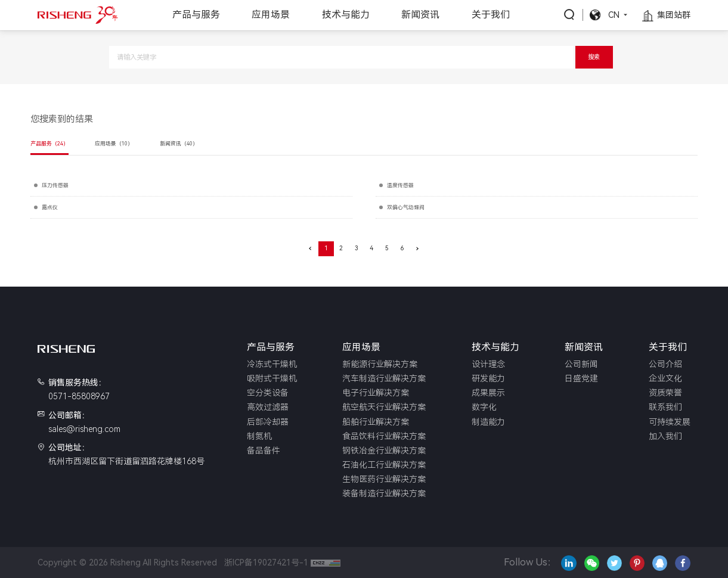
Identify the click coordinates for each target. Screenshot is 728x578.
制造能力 (488, 422)
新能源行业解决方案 (380, 364)
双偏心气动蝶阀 (406, 207)
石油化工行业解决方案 (384, 465)
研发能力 (488, 378)
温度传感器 (400, 185)
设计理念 (488, 364)
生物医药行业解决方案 (384, 479)
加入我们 (665, 436)
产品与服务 (196, 15)
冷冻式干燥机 (272, 364)
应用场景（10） (114, 144)
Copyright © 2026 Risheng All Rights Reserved (127, 563)
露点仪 (50, 207)
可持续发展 (670, 422)
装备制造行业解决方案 (384, 493)
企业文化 (665, 378)
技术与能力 (346, 15)
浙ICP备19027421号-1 (264, 563)
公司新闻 (581, 364)
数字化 (484, 407)
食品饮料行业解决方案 (384, 436)
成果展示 (488, 393)
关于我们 (491, 15)
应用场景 (271, 15)
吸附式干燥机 (272, 378)
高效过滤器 (268, 407)
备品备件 (264, 450)
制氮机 (259, 436)
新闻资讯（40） (179, 144)
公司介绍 (665, 364)
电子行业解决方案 (376, 393)
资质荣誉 (665, 393)
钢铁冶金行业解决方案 (384, 450)
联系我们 (665, 407)
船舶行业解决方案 (376, 422)
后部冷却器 (268, 422)
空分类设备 (268, 393)
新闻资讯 (420, 15)
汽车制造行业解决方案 (384, 378)
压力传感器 (55, 185)
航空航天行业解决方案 (384, 407)
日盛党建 (581, 378)
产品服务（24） (49, 144)
